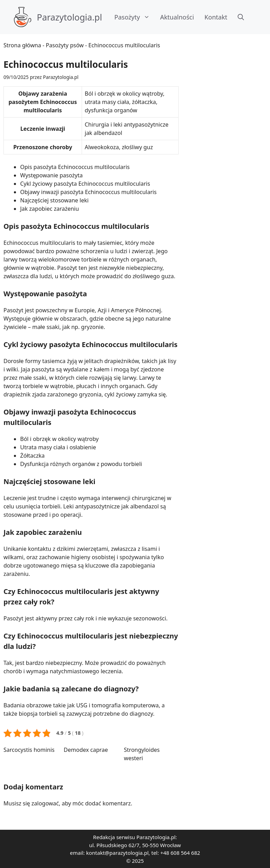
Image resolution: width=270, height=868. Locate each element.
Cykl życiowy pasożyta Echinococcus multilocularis (85, 184)
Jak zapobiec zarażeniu (50, 209)
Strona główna (22, 45)
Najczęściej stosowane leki (54, 200)
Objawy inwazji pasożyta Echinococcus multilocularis (88, 192)
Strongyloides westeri (142, 754)
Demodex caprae (86, 750)
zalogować (45, 803)
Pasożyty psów (65, 45)
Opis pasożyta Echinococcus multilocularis (75, 167)
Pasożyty (135, 17)
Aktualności (177, 17)
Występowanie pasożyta (51, 175)
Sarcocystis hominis (29, 750)
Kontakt (216, 17)
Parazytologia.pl (69, 17)
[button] (241, 17)
